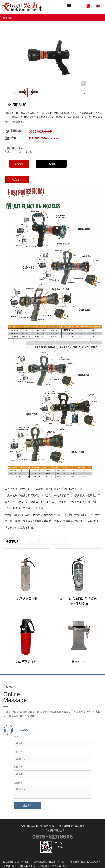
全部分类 (8, 18)
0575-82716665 (40, 132)
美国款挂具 (79, 662)
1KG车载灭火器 (26, 662)
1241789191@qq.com (43, 138)
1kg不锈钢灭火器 (26, 599)
